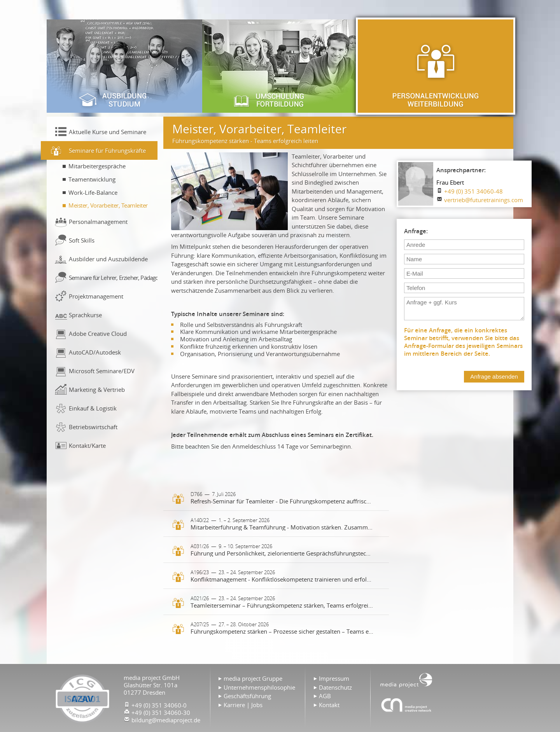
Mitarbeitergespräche (97, 166)
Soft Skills (82, 240)
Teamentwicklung (92, 179)
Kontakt (329, 705)
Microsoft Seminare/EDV (102, 371)
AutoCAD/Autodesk (95, 352)
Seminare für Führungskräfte (107, 150)
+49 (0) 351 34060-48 (473, 191)
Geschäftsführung (247, 696)
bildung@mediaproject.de (166, 720)
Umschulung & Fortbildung (280, 66)
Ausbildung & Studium (124, 66)
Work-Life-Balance (93, 192)
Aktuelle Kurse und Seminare (108, 132)
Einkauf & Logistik (93, 408)
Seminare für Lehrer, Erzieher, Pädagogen (113, 278)
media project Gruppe (253, 678)
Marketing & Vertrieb (97, 390)
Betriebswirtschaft (93, 427)
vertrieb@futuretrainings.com (484, 200)
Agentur (406, 705)
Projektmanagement (96, 296)
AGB (325, 696)
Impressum (334, 678)
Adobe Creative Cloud (98, 334)
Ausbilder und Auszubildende (108, 259)
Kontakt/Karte (87, 445)
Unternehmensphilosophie (259, 687)
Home (406, 680)
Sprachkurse (85, 315)
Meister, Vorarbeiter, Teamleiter (108, 205)
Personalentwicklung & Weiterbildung (436, 66)
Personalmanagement (98, 222)
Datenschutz (335, 687)
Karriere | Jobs (243, 705)
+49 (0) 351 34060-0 (159, 705)
